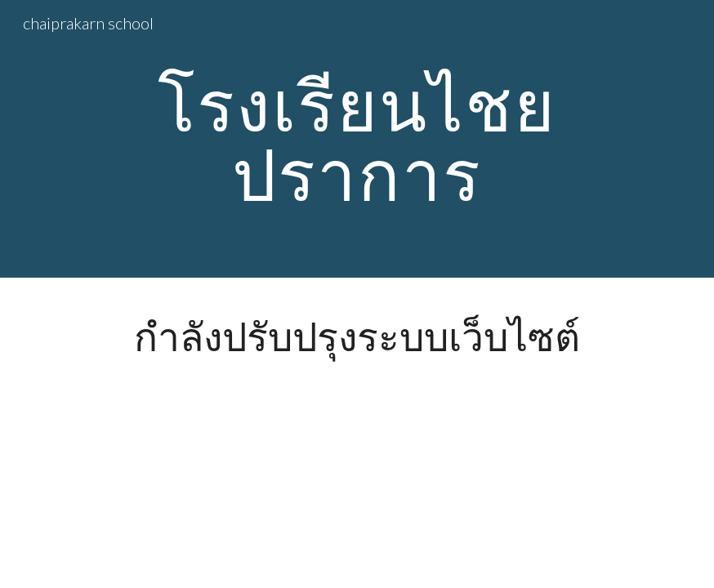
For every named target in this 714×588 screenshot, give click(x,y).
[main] (357, 139)
